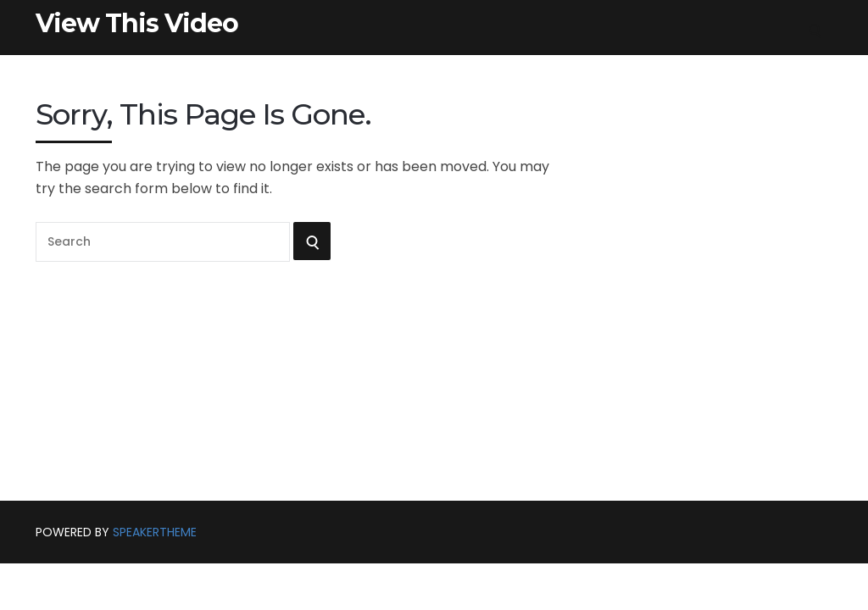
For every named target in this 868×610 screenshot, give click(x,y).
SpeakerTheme (155, 532)
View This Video (137, 24)
